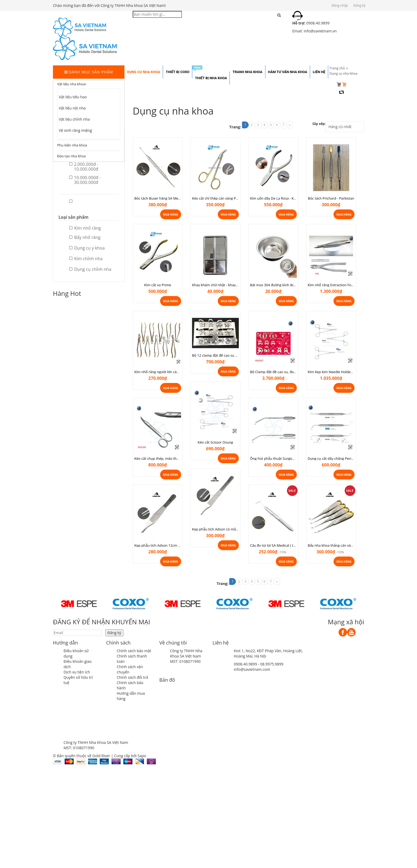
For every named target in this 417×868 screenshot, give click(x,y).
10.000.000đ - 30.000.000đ (85, 180)
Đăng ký (359, 5)
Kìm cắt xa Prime (158, 285)
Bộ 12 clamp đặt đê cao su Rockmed (221, 355)
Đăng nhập (340, 5)
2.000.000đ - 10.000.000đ (84, 167)
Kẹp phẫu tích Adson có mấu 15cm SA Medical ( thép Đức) (238, 529)
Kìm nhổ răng (85, 228)
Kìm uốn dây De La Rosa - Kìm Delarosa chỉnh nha (290, 198)
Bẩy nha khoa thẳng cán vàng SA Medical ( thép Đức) (350, 545)
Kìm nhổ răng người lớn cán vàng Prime (166, 372)
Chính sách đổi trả (132, 677)
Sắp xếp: (319, 124)
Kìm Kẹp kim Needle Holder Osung (335, 372)
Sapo (142, 756)
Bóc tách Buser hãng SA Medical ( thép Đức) (169, 198)
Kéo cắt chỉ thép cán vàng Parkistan (220, 198)
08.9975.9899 (272, 664)
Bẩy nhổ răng (85, 237)
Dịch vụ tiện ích (77, 672)
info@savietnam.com (252, 669)
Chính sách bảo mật (134, 651)
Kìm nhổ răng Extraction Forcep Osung (339, 285)
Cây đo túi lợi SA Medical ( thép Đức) (279, 545)
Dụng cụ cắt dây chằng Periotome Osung (340, 458)
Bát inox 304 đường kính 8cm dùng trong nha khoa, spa (295, 285)
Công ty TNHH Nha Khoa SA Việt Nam (186, 653)
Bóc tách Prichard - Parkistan (331, 198)
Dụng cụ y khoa (87, 248)
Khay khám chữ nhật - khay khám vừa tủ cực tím (231, 285)
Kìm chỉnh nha (86, 259)
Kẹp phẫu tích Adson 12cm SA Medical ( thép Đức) (174, 545)
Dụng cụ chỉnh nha (90, 269)
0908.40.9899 (245, 664)
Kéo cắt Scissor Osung (215, 442)
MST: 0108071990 (185, 661)
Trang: (235, 127)
